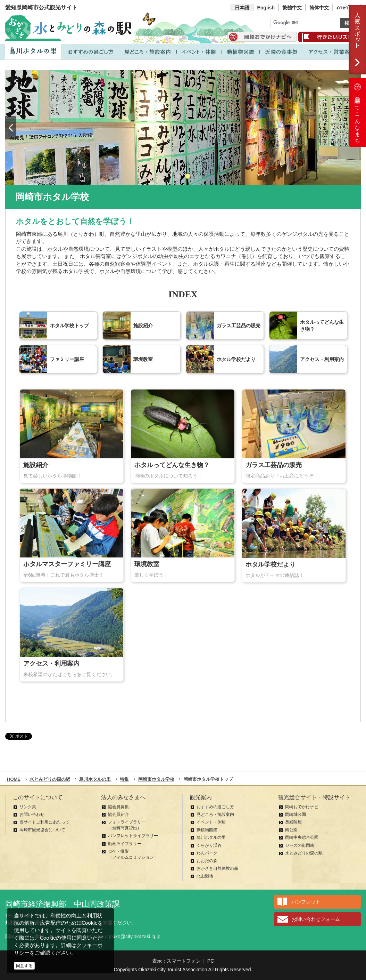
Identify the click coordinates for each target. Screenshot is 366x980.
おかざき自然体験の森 (217, 868)
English (266, 8)
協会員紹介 (118, 814)
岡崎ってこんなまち (357, 112)
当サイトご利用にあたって (44, 822)
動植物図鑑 (207, 830)
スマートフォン (184, 961)
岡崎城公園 (296, 814)
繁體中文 (292, 8)
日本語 (242, 8)
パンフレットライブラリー (133, 836)
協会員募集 (118, 807)
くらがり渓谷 (209, 845)
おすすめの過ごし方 (215, 807)
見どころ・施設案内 (215, 814)
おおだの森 (207, 861)
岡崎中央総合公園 (302, 837)
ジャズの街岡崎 (300, 845)
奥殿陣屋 (293, 822)
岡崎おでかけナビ (302, 807)
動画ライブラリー (125, 844)
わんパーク (207, 853)
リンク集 (28, 807)
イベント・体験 (211, 822)
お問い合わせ (32, 814)
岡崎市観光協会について (42, 830)
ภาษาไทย (347, 8)
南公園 (291, 830)
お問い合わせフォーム (316, 919)
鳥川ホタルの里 (211, 837)
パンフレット (306, 902)
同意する (24, 966)
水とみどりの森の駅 (304, 853)
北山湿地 (205, 876)
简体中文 (319, 8)
